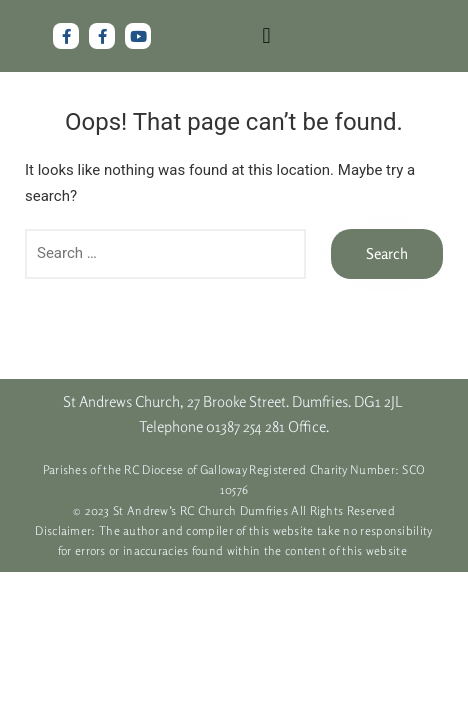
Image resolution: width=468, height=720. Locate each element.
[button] (266, 36)
